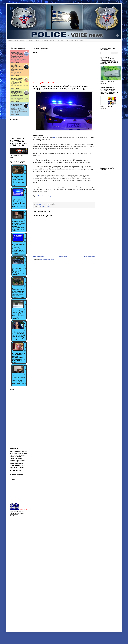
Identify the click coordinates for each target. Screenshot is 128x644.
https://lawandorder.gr (45, 196)
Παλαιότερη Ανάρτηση (89, 257)
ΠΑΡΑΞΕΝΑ (69, 40)
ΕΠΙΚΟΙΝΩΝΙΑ (79, 40)
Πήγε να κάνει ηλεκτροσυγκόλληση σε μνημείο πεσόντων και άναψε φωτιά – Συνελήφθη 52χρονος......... (17, 68)
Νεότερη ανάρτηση (38, 257)
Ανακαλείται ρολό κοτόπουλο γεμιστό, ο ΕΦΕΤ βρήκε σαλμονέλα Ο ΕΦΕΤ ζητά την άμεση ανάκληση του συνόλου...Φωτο (17, 55)
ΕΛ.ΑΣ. (22, 40)
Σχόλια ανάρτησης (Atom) (47, 260)
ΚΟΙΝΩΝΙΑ (45, 40)
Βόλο (54, 137)
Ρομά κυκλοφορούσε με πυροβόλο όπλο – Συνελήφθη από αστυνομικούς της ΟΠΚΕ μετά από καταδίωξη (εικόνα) (17, 107)
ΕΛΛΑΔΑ (53, 40)
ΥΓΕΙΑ (37, 40)
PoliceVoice (24, 9)
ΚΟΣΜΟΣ (61, 40)
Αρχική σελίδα (63, 257)
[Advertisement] (64, 67)
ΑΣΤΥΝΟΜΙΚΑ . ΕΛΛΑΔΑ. (44, 207)
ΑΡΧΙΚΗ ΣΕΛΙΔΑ (13, 40)
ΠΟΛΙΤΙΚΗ (30, 40)
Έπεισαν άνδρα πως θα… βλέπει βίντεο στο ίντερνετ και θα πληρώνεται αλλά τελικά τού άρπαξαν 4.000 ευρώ (17, 94)
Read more (18, 62)
